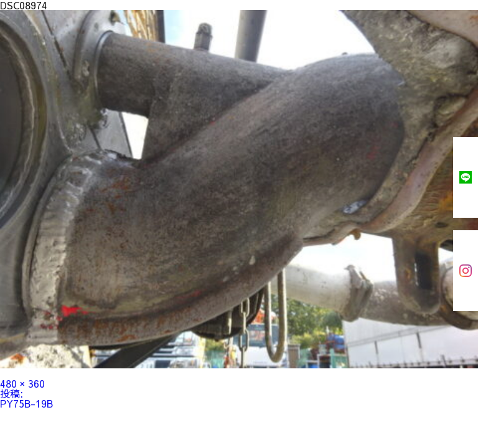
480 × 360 (22, 383)
